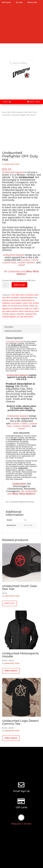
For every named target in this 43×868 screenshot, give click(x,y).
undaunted (20, 314)
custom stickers (26, 262)
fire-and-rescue (17, 306)
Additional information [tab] (13, 331)
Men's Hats (28, 112)
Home (4, 112)
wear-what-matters (27, 317)
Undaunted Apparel (13, 172)
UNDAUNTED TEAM (12, 164)
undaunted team (31, 314)
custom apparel (16, 303)
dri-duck (36, 303)
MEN (9, 112)
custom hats (9, 262)
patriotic (13, 314)
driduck (5, 306)
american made (8, 300)
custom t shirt (27, 303)
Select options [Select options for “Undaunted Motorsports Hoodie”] (11, 671)
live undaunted (15, 309)
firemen (32, 306)
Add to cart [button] (9, 603)
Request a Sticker (21, 824)
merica (21, 311)
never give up (29, 311)
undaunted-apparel (9, 317)
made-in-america (12, 311)
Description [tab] (9, 327)
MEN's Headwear (18, 112)
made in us (28, 309)
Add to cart (19, 285)
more (21, 265)
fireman (26, 306)
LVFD (13, 295)
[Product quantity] (6, 285)
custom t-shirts (30, 260)
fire (9, 306)
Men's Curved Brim (27, 295)
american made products (23, 300)
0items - (33, 102)
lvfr (22, 309)
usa (18, 317)
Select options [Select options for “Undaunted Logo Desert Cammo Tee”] (11, 738)
